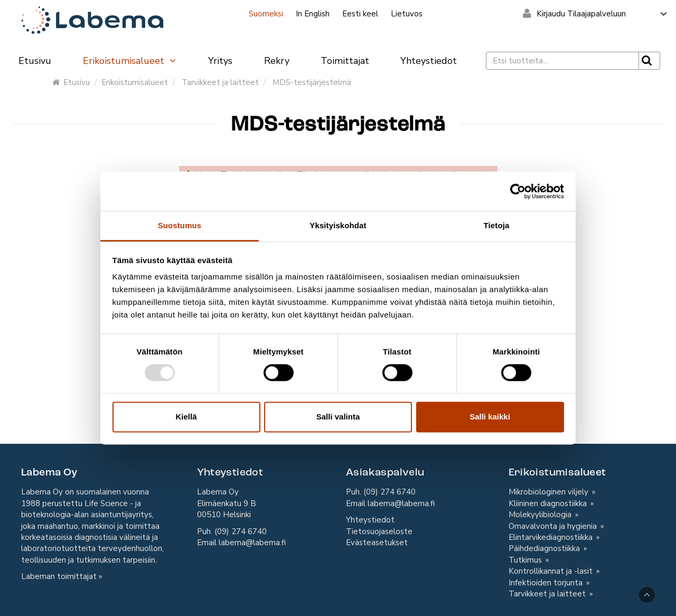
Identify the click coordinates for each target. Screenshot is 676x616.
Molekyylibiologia (541, 515)
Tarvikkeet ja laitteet (220, 82)
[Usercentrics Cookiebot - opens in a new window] (518, 191)
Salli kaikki (490, 417)
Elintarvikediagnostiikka (552, 537)
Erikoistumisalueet (130, 61)
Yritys (220, 61)
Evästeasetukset (377, 543)
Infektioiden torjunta (547, 583)
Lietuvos (407, 14)
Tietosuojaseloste (379, 531)
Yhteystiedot (429, 61)
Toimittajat (345, 61)
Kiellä (186, 417)
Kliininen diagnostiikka (549, 503)
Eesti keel (360, 14)
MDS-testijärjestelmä (312, 82)
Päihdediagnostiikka (545, 548)
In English (313, 14)
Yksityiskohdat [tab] (338, 225)
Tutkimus (526, 560)
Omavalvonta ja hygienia (554, 526)
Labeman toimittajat (59, 576)
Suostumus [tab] (180, 225)
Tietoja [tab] (497, 225)
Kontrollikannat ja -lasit (552, 571)
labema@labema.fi (252, 543)
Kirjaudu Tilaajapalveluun (602, 14)
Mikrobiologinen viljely (550, 492)
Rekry (277, 61)
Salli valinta (338, 417)
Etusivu (35, 61)
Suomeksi (266, 14)
